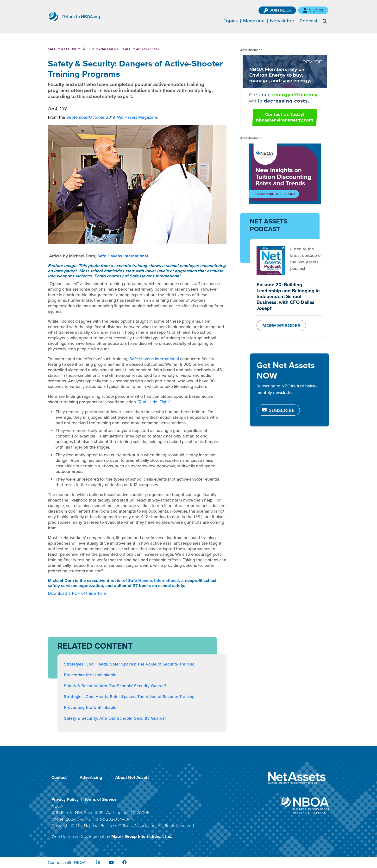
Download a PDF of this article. (77, 593)
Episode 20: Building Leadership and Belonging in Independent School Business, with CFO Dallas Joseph (288, 296)
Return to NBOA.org (81, 17)
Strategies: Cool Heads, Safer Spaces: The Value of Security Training (129, 664)
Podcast (312, 21)
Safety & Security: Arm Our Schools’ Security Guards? (115, 686)
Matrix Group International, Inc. (142, 836)
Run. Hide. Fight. (154, 402)
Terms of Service (101, 799)
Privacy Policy (65, 799)
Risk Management (103, 49)
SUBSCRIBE (278, 410)
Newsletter (286, 21)
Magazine (258, 21)
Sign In (317, 10)
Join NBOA (281, 10)
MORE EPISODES (281, 326)
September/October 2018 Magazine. (112, 117)
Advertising (91, 777)
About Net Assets (132, 777)
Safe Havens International (123, 256)
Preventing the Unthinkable (90, 675)
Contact (59, 777)
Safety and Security (141, 49)
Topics (234, 21)
